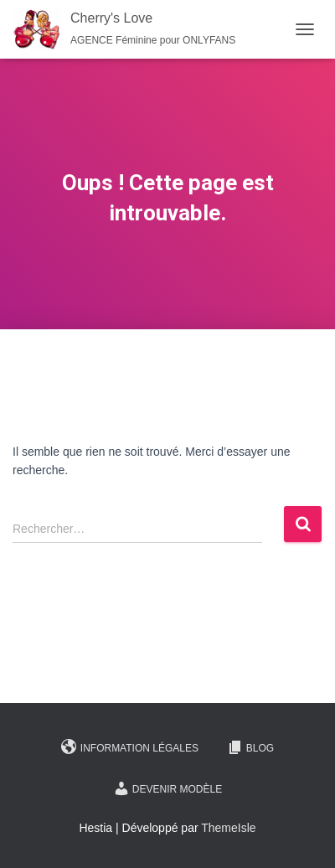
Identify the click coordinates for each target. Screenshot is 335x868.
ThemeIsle (228, 828)
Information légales (130, 747)
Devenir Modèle (167, 788)
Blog (250, 747)
